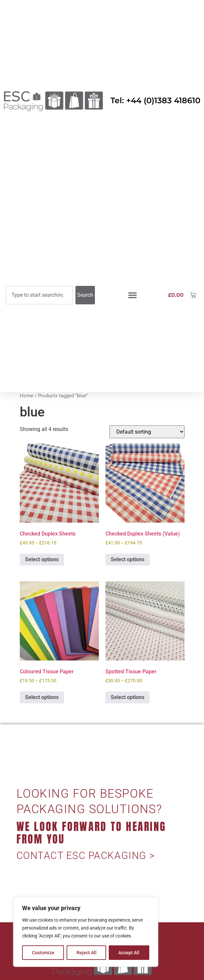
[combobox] (39, 295)
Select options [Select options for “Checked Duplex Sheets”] (42, 559)
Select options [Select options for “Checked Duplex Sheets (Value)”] (128, 559)
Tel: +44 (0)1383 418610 (155, 100)
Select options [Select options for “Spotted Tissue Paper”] (128, 697)
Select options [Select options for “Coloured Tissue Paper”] (42, 697)
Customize (43, 953)
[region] (86, 932)
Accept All (129, 953)
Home (27, 396)
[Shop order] (147, 432)
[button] (132, 295)
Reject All (87, 953)
